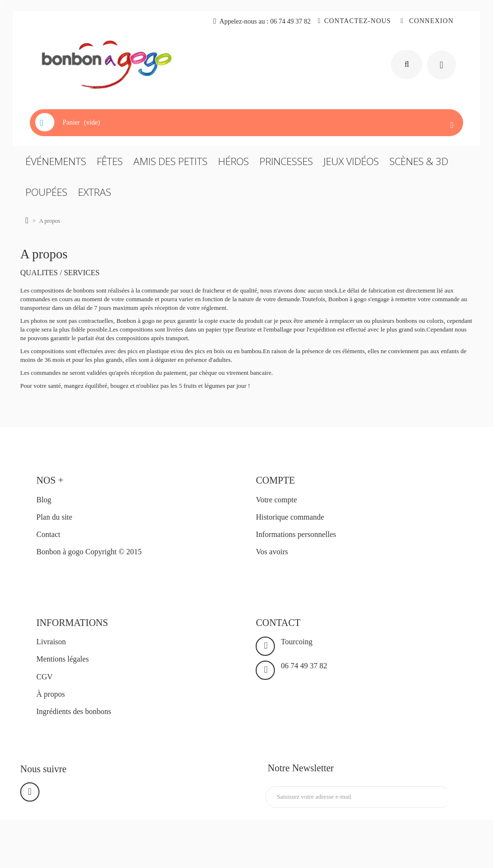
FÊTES (110, 161)
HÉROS (234, 161)
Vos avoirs (272, 552)
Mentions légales (63, 659)
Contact (49, 534)
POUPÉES (46, 192)
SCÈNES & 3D (419, 161)
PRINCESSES (286, 161)
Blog (44, 500)
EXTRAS (95, 192)
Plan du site (55, 517)
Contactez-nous (357, 21)
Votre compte (276, 500)
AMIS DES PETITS (170, 161)
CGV (45, 677)
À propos (51, 694)
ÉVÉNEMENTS (56, 161)
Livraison (51, 642)
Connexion (430, 21)
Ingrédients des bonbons (74, 711)
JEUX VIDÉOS (351, 161)
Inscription (451, 797)
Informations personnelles (296, 534)
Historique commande (290, 517)
